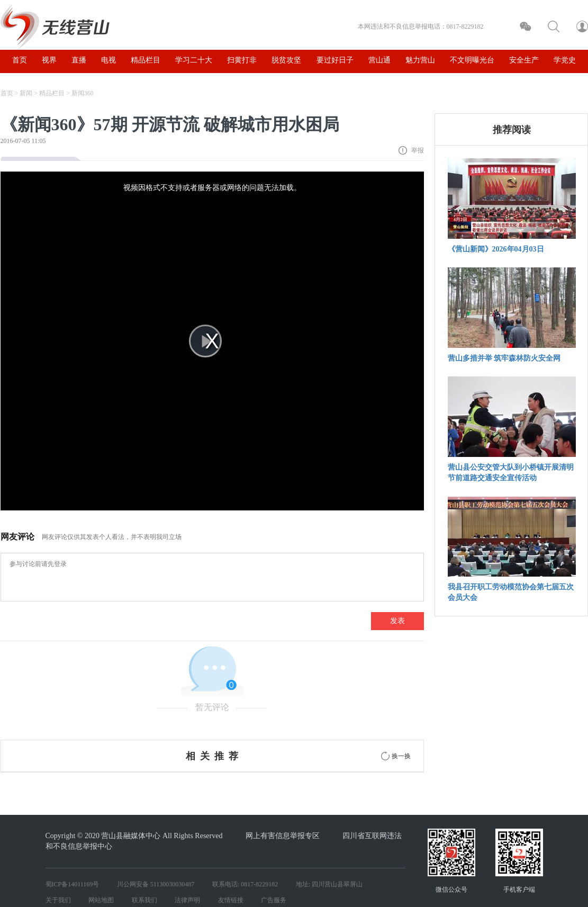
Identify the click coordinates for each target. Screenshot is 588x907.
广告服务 (274, 900)
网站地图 (101, 900)
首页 (7, 93)
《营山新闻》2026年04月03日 (496, 249)
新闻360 (83, 93)
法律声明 (187, 900)
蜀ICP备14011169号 (73, 884)
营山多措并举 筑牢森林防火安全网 (504, 358)
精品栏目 (52, 93)
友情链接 (231, 900)
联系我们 (144, 900)
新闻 (26, 93)
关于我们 (58, 900)
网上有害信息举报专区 (283, 836)
